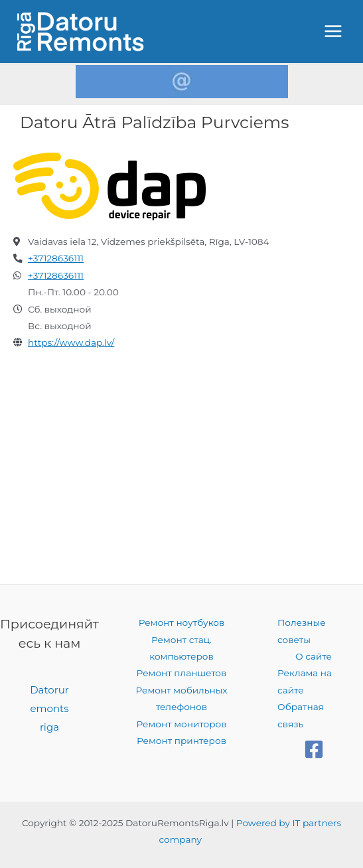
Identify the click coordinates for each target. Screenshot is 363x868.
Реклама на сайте (305, 681)
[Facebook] (314, 749)
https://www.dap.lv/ (71, 342)
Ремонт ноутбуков (182, 622)
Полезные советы (302, 631)
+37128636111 (56, 258)
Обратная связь (301, 715)
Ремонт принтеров (181, 741)
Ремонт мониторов (181, 724)
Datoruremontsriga (49, 708)
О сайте (314, 656)
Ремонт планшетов (182, 673)
